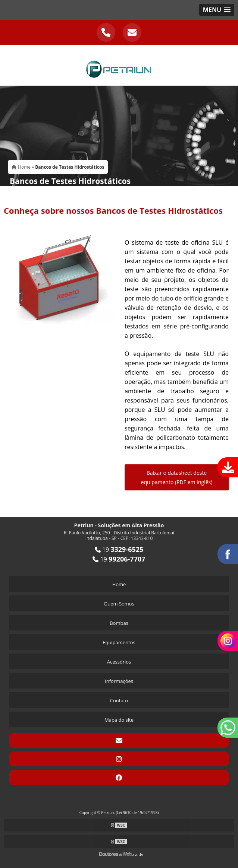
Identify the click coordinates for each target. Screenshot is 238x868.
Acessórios (119, 662)
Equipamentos (119, 642)
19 (119, 550)
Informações (119, 681)
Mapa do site (119, 720)
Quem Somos (119, 604)
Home (119, 584)
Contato (119, 700)
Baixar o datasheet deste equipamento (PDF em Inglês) (177, 477)
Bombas (119, 623)
